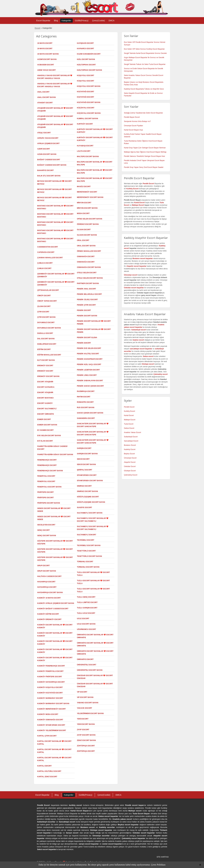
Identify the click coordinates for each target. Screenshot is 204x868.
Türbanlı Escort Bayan (88, 567)
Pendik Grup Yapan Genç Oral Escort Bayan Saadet (144, 167)
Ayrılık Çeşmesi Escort (48, 143)
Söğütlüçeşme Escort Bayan (91, 502)
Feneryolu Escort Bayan (49, 487)
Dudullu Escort (45, 333)
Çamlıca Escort (45, 263)
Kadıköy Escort (130, 449)
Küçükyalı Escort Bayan (89, 113)
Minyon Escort (84, 203)
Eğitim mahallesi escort (49, 355)
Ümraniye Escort (130, 458)
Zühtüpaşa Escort (86, 746)
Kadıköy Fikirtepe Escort (50, 677)
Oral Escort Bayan (86, 246)
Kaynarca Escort (85, 49)
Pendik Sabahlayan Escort (90, 381)
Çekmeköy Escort (131, 475)
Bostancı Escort (130, 445)
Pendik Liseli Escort (87, 375)
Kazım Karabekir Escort (89, 54)
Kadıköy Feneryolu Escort (50, 671)
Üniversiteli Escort (87, 665)
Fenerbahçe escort (47, 460)
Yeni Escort (83, 719)
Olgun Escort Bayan (87, 235)
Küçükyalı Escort (86, 108)
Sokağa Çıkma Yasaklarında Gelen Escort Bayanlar (143, 113)
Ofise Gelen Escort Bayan (90, 219)
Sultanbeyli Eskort (87, 535)
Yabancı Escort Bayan (88, 703)
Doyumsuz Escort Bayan (49, 328)
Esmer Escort (44, 419)
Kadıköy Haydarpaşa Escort (51, 682)
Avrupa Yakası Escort (48, 138)
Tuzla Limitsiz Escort (87, 602)
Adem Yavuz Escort (46, 70)
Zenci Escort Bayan (86, 740)
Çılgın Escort (44, 306)
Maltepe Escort (138, 205)
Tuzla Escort (129, 424)
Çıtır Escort (43, 312)
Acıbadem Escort (46, 65)
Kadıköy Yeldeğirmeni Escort (52, 730)
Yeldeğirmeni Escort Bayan (90, 713)
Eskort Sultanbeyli (47, 409)
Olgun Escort (84, 230)
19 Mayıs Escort (45, 43)
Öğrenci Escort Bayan (88, 224)
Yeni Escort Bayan (86, 724)
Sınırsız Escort (84, 486)
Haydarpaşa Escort (47, 587)
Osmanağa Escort (86, 257)
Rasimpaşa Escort (86, 391)
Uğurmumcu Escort (86, 629)
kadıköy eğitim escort (48, 614)
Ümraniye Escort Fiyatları (134, 126)
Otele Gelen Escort (87, 273)
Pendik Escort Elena (87, 338)
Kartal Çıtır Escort (47, 736)
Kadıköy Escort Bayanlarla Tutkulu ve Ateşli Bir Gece (144, 89)
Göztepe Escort (130, 471)
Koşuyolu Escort (85, 81)
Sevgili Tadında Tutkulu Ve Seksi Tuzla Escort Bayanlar (145, 64)
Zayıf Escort (83, 730)
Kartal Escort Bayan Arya (133, 130)
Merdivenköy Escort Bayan (90, 197)
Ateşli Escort (44, 133)
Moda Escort (83, 213)
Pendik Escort (84, 310)
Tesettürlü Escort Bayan (89, 556)
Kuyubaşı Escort (85, 146)
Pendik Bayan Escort (132, 117)
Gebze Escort (129, 428)
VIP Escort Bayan (85, 697)
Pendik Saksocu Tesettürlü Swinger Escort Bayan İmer (144, 156)
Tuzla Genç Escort (86, 597)
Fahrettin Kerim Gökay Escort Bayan (55, 455)
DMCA (111, 21)
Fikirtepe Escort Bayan (49, 503)
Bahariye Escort (45, 170)
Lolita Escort (84, 151)
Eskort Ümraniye (46, 414)
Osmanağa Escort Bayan (89, 267)
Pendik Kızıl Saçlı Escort (89, 364)
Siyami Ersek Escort (87, 475)
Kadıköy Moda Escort (48, 714)
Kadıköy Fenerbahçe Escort (51, 666)
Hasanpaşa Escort (46, 582)
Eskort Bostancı (45, 398)
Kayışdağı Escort (85, 43)
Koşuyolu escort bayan (89, 86)
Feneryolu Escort (46, 476)
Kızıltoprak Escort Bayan (89, 70)
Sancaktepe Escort (131, 441)
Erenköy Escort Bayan (48, 376)
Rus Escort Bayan (86, 408)
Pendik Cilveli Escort (87, 300)
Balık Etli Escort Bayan (49, 176)
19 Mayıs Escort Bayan (48, 54)
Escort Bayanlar (43, 21)
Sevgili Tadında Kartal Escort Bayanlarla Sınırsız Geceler (145, 53)
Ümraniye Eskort (85, 659)
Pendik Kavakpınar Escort (90, 359)
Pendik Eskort (84, 343)
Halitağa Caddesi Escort (49, 576)
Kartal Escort (129, 415)
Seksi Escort (83, 459)
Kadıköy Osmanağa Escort (50, 720)
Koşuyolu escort (85, 75)
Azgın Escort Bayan (47, 154)
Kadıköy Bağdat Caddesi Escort (53, 609)
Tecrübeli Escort (86, 540)
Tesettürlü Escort (86, 551)
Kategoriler (66, 21)
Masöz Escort (84, 187)
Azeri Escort (44, 149)
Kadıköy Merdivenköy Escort (51, 709)
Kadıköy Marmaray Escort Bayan (53, 704)
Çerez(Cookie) (98, 21)
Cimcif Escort (44, 296)
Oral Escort (83, 240)
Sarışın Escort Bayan (87, 454)
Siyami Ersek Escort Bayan (90, 481)
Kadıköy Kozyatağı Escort (50, 693)
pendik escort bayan (87, 316)
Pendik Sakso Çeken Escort (90, 386)
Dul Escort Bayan (46, 339)
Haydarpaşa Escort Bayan (50, 593)
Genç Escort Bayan (47, 536)
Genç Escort (43, 530)
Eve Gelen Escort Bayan (49, 436)
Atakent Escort (45, 103)
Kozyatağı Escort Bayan (89, 102)
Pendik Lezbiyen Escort (88, 370)
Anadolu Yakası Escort (132, 432)
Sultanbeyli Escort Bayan (90, 513)
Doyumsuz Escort (46, 323)
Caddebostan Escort (48, 247)
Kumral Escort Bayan (87, 119)
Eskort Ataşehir (45, 392)
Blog (56, 21)
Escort (38, 28)
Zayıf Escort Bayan (86, 735)
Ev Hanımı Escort (45, 430)
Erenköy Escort (45, 366)
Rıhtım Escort (84, 397)
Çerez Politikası (158, 865)
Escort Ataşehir (45, 382)
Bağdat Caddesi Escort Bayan (52, 165)
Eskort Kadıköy (45, 403)
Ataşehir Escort (130, 462)
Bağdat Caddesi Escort (49, 160)
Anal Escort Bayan (46, 97)
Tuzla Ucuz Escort (86, 613)
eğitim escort (44, 349)
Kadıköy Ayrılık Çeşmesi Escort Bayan (56, 603)
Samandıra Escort (86, 418)
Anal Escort (43, 92)
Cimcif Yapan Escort (47, 301)
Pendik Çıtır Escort (86, 305)
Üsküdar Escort (130, 466)
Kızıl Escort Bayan (86, 59)
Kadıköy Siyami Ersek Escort (51, 725)
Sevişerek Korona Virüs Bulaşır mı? (137, 121)
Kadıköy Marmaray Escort (50, 698)
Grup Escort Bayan (47, 571)
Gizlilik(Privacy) (82, 21)
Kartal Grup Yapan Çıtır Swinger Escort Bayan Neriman (145, 148)
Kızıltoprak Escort (86, 65)
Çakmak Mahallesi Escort (50, 258)
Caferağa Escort (46, 252)
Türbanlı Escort (85, 562)
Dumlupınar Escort (47, 344)
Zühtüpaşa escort (86, 751)
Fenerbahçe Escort (47, 465)
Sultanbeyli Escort (131, 437)
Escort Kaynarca (46, 387)
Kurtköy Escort (85, 124)
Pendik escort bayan (135, 805)
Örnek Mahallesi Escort (89, 251)
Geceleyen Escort (46, 525)
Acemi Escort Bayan (47, 59)
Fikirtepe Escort (45, 492)
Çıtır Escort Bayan (46, 317)
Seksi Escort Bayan (86, 464)
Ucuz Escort (83, 619)
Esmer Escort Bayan (47, 425)
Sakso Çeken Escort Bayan (90, 413)
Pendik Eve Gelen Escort (89, 348)
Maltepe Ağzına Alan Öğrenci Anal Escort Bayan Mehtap (145, 152)
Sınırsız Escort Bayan (87, 491)
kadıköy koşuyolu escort (50, 687)
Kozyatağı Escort (85, 92)
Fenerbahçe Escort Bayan (50, 471)
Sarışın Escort (84, 448)
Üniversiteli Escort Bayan (90, 670)
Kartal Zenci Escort (47, 777)
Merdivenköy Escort (87, 192)
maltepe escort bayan (88, 157)
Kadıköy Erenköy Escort (49, 619)
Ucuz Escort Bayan (86, 624)
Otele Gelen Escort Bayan (90, 278)
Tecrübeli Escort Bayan (89, 545)
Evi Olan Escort (45, 441)
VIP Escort (82, 692)
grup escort (43, 566)
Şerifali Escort (85, 470)
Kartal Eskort (44, 766)
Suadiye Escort (85, 508)
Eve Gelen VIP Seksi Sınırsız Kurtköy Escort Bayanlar (144, 49)
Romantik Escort (85, 402)
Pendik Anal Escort (86, 289)
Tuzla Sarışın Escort (87, 608)
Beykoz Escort (129, 454)
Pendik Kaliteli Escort (88, 354)
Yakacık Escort (85, 708)
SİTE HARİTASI (163, 857)
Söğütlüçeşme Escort (88, 497)
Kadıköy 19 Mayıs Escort (49, 598)
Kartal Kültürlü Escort (49, 771)
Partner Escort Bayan (88, 283)
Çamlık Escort (44, 268)
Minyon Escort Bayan (87, 208)
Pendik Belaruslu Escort (89, 294)
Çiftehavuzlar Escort (48, 290)
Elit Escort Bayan (46, 360)
